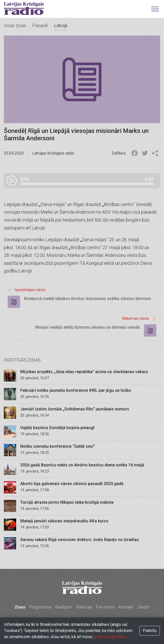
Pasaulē (40, 25)
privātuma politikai (110, 637)
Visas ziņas (15, 25)
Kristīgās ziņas (22, 360)
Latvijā (61, 25)
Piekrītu (150, 631)
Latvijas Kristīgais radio (24, 8)
